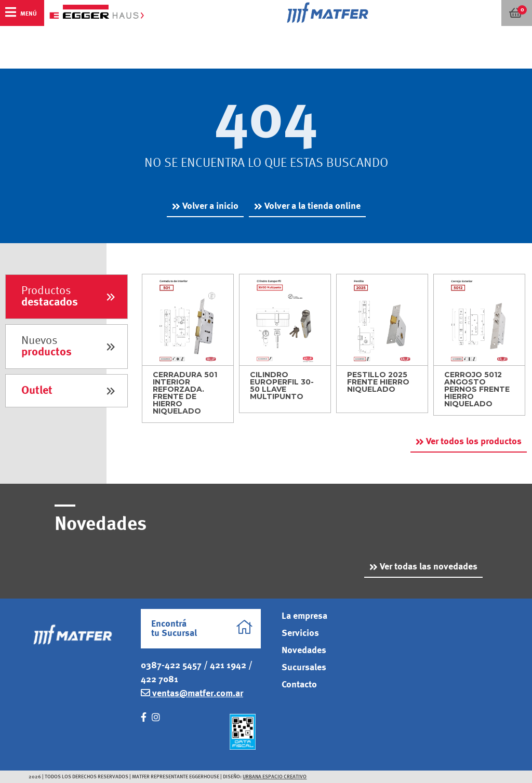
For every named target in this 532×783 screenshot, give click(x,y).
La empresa (304, 616)
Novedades (304, 651)
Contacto (299, 685)
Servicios (300, 633)
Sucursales (304, 668)
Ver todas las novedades (429, 567)
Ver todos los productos (474, 442)
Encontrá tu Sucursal (202, 629)
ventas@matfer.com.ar (192, 693)
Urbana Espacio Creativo (275, 777)
